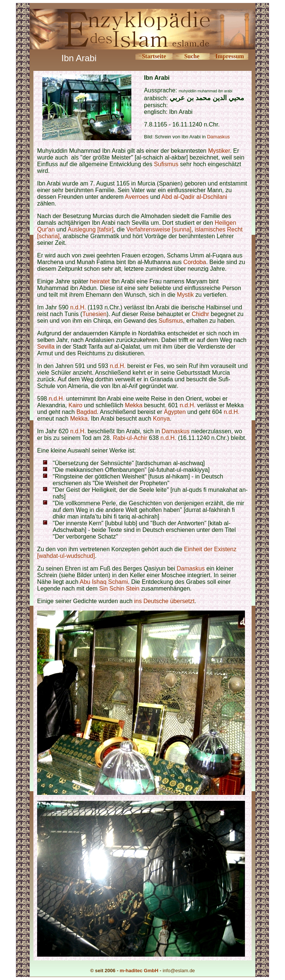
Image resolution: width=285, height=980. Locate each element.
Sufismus (166, 164)
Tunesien (94, 314)
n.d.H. (78, 307)
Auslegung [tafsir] (91, 229)
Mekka (134, 405)
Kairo (76, 405)
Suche (192, 56)
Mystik (185, 295)
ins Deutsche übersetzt (165, 601)
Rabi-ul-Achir (130, 438)
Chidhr (201, 314)
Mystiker (219, 151)
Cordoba (195, 262)
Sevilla (46, 347)
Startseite (154, 56)
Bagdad (87, 412)
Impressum (230, 56)
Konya (161, 419)
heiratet (100, 281)
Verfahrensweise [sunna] (159, 229)
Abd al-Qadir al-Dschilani (194, 197)
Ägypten (175, 412)
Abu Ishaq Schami (104, 582)
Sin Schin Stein (120, 588)
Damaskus (218, 137)
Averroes (137, 197)
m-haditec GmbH (139, 971)
